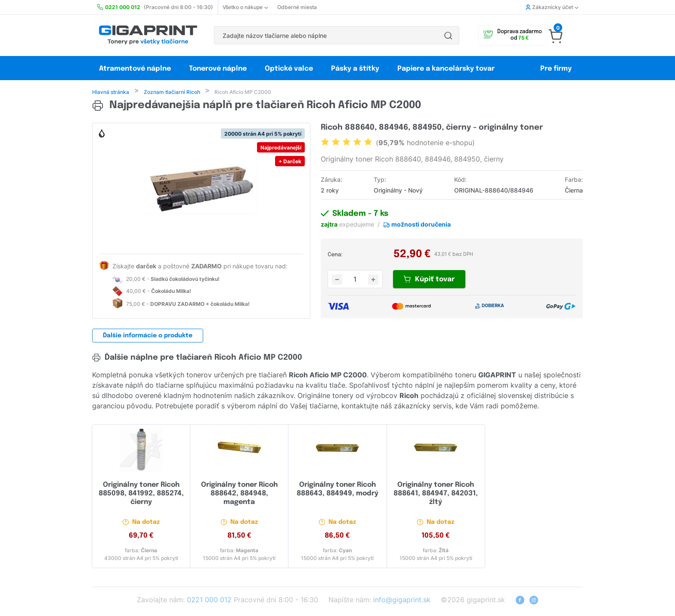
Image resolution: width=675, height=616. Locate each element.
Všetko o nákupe (245, 7)
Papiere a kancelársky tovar (447, 69)
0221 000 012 (209, 600)
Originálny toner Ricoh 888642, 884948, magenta (239, 494)
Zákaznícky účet (552, 7)
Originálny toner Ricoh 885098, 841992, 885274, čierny (141, 494)
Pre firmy (556, 69)
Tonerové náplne (218, 69)
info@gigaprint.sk (402, 600)
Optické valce (289, 69)
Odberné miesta (297, 7)
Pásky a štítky (355, 69)
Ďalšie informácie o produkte (148, 336)
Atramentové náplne (135, 69)
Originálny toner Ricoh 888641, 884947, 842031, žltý (436, 494)
